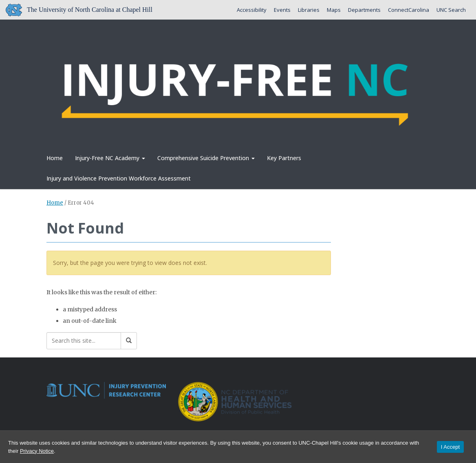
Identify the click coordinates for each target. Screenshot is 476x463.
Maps (334, 10)
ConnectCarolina (409, 10)
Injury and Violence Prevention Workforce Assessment (119, 178)
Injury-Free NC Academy (110, 158)
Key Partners (284, 158)
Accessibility (252, 10)
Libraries (309, 10)
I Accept (450, 447)
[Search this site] (84, 341)
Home (55, 158)
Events (282, 10)
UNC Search (451, 10)
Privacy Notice (37, 451)
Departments (364, 10)
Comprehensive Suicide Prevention (206, 158)
